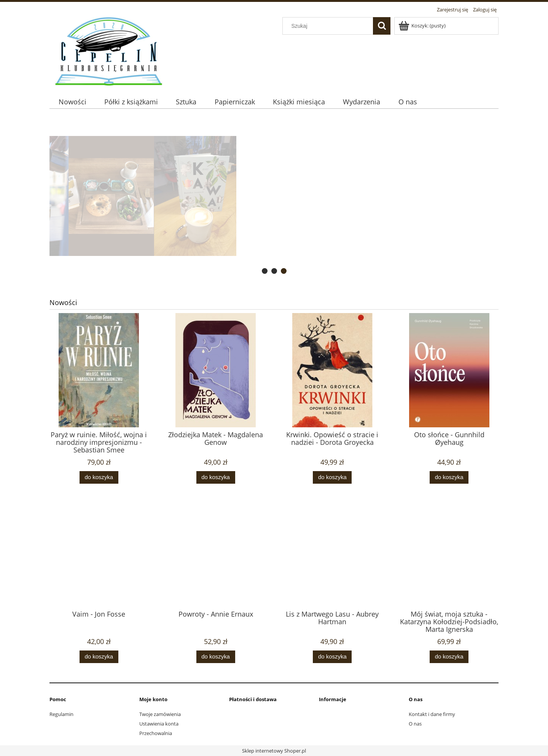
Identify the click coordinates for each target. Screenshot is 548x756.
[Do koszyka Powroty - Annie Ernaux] (216, 657)
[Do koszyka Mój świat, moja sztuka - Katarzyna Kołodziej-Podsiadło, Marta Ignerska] (449, 657)
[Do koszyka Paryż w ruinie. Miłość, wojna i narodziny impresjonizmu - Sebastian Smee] (99, 477)
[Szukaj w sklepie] (330, 26)
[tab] (265, 271)
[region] (274, 196)
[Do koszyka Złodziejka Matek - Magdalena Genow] (216, 477)
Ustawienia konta (159, 724)
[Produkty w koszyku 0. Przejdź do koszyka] (423, 26)
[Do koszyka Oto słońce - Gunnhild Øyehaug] (449, 477)
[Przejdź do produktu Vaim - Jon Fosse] (99, 565)
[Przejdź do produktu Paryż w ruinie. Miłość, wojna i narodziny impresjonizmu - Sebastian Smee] (99, 385)
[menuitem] (72, 102)
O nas (415, 724)
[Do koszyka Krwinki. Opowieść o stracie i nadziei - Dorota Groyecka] (332, 477)
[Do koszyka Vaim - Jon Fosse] (99, 657)
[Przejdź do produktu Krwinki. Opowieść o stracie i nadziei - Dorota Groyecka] (333, 385)
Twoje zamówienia (160, 714)
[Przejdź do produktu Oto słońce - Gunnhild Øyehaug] (449, 385)
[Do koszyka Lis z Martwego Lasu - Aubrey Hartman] (332, 657)
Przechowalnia (156, 733)
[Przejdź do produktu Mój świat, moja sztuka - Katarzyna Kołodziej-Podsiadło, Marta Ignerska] (449, 565)
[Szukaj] (382, 26)
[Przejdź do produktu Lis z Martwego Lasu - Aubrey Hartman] (333, 565)
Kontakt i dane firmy (432, 714)
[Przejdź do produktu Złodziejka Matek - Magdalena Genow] (216, 385)
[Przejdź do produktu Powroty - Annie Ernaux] (216, 565)
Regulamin (61, 714)
